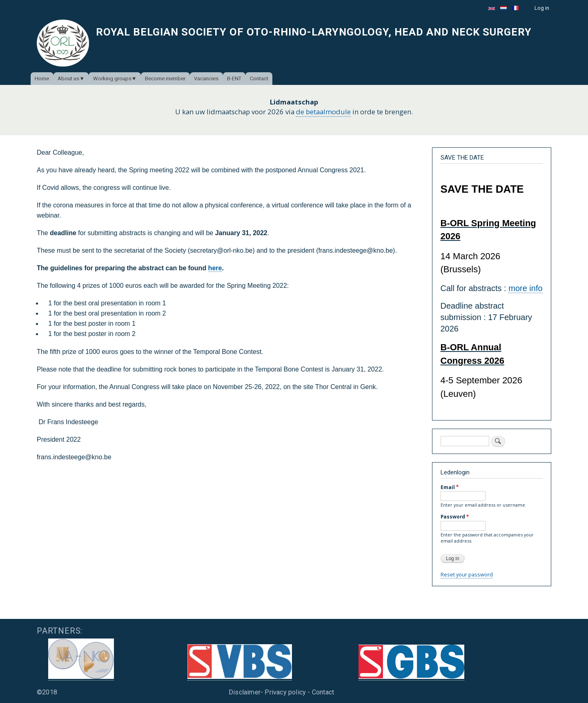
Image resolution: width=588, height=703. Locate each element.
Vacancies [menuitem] (206, 79)
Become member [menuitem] (165, 79)
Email (448, 487)
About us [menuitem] (68, 79)
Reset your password (467, 574)
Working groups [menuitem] (112, 79)
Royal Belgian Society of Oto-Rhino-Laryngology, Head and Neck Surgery (314, 32)
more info (525, 288)
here (215, 268)
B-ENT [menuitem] (234, 79)
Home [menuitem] (42, 79)
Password (453, 516)
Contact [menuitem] (259, 79)
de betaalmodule (323, 112)
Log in (542, 8)
